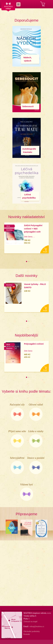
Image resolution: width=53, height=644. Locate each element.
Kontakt (27, 634)
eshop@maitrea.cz (37, 626)
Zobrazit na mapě (30, 622)
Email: (26, 626)
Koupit (45, 252)
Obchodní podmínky (32, 631)
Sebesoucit (28, 106)
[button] (27, 262)
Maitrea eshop (8, 6)
